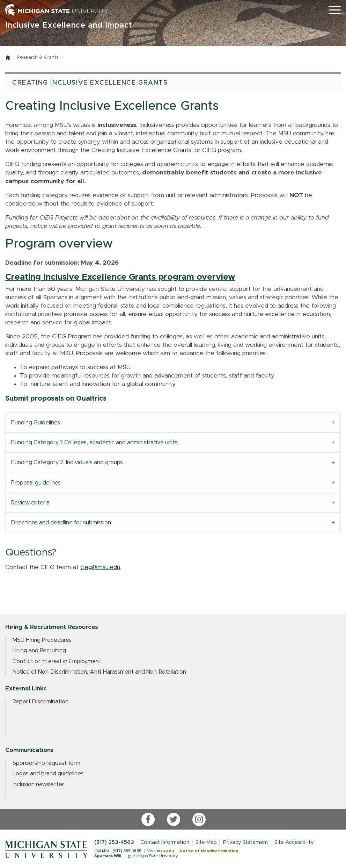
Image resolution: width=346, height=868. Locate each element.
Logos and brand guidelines (48, 774)
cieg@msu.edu (100, 567)
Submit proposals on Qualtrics (56, 399)
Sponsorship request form (46, 763)
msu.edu (165, 851)
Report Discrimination (41, 702)
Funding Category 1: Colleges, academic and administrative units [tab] (94, 443)
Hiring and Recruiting (39, 651)
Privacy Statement (246, 842)
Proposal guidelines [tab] (36, 483)
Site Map (206, 842)
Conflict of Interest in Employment (57, 661)
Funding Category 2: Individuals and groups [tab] (67, 462)
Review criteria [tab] (30, 503)
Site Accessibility (294, 842)
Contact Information (165, 842)
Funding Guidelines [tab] (36, 423)
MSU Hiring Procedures (42, 640)
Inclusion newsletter (38, 784)
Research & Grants (38, 58)
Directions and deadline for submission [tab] (61, 523)
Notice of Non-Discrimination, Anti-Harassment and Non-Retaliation (99, 672)
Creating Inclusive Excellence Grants (90, 83)
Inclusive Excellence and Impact (69, 25)
